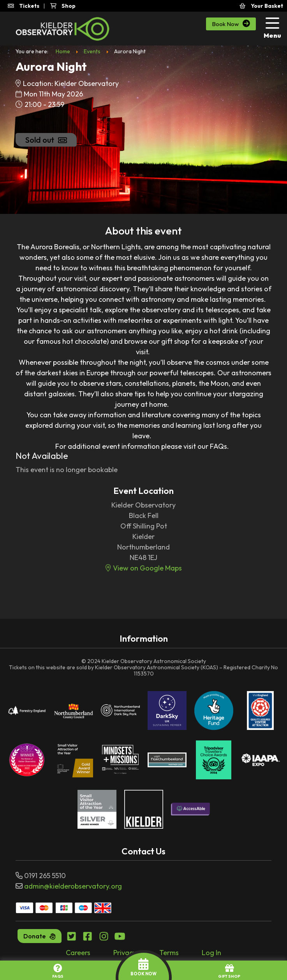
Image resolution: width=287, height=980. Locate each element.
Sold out (46, 140)
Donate (40, 936)
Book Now (231, 24)
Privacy (125, 953)
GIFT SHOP (229, 971)
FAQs (58, 971)
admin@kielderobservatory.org (73, 886)
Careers (78, 953)
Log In (211, 953)
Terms (169, 953)
